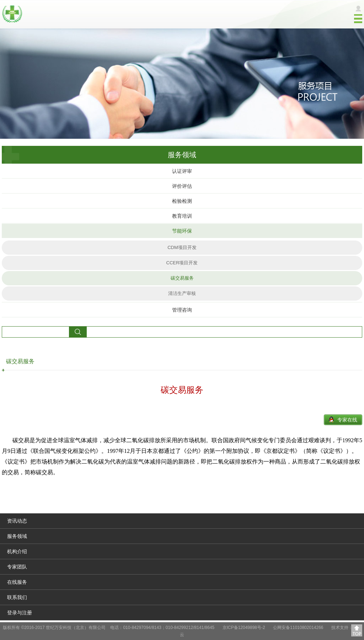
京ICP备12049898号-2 (244, 628)
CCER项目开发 (182, 263)
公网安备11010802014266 (298, 628)
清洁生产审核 (182, 293)
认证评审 (182, 171)
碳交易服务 (182, 278)
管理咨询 (182, 310)
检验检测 (182, 201)
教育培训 (182, 216)
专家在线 (347, 420)
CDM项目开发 (182, 247)
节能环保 (182, 231)
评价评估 (182, 186)
